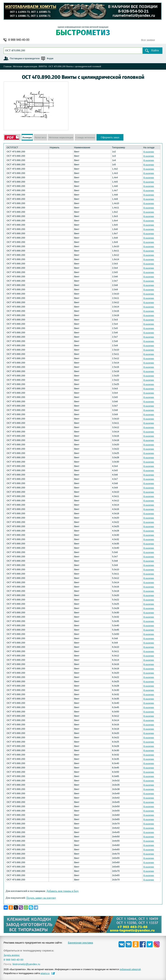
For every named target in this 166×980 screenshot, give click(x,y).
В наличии (149, 152)
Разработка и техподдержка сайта (27, 973)
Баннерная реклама (80, 943)
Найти (155, 50)
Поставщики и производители (25, 59)
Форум (50, 59)
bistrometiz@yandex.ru (26, 964)
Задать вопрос (12, 955)
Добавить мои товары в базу (63, 891)
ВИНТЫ (43, 66)
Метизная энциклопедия (25, 66)
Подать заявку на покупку (41, 898)
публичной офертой (130, 969)
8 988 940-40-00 (19, 40)
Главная (8, 66)
